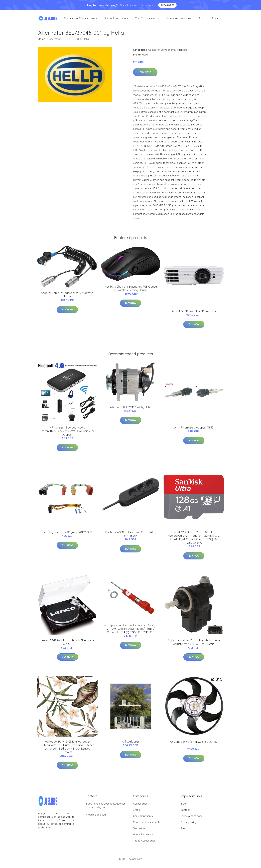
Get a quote (167, 5)
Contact (185, 813)
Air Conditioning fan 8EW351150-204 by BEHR (194, 747)
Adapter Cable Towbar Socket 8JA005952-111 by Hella (67, 298)
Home (42, 42)
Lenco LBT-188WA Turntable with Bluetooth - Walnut (67, 646)
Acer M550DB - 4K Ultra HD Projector (194, 315)
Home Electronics (116, 20)
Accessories (140, 807)
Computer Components (81, 20)
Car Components (147, 20)
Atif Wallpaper (131, 745)
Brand (215, 20)
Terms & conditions (192, 819)
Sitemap (185, 832)
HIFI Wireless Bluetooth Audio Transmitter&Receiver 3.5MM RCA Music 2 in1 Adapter (67, 434)
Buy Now (145, 75)
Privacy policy (188, 825)
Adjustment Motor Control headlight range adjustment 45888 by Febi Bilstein (194, 646)
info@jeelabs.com (96, 818)
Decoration (140, 832)
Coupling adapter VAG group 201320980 (67, 535)
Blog (201, 20)
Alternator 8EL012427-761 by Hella (130, 411)
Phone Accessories (178, 20)
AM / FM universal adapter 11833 (194, 431)
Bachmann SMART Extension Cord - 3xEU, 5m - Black (131, 537)
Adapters (182, 53)
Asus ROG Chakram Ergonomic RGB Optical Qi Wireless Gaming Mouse (130, 292)
